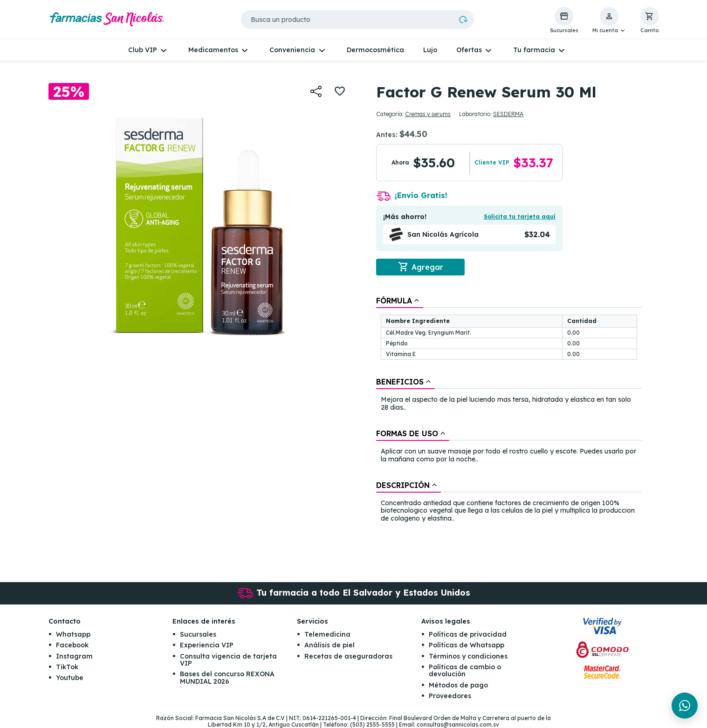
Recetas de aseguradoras (348, 656)
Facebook (72, 645)
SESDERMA (508, 114)
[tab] (400, 301)
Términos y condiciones (468, 656)
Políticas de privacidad (468, 634)
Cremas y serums (428, 114)
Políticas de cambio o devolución (465, 670)
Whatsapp (73, 634)
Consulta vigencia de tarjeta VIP (228, 660)
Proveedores (450, 696)
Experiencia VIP (207, 645)
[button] (609, 21)
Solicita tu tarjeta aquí (520, 216)
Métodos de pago (458, 685)
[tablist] (509, 410)
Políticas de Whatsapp (467, 645)
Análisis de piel (329, 645)
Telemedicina (327, 634)
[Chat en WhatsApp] (685, 706)
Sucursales (198, 634)
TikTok (67, 667)
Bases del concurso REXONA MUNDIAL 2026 (227, 677)
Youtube (70, 678)
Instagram (74, 656)
